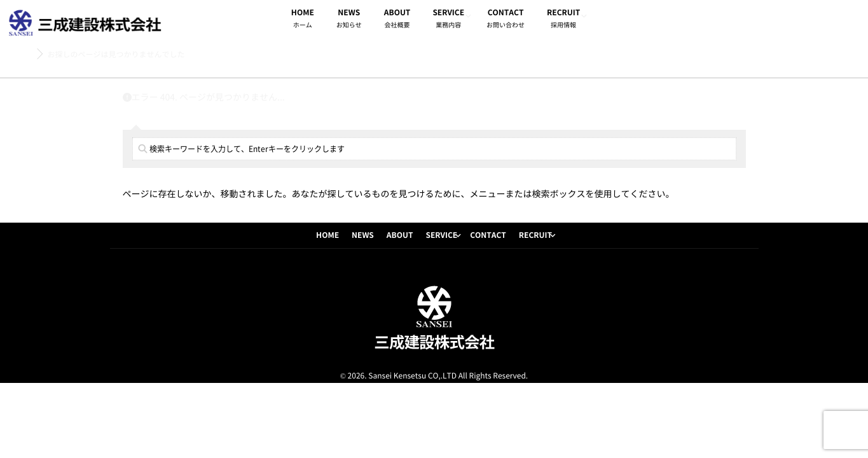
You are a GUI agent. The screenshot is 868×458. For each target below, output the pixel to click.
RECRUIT (563, 20)
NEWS (349, 20)
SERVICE (448, 20)
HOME (303, 20)
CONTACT (506, 20)
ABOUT (397, 20)
